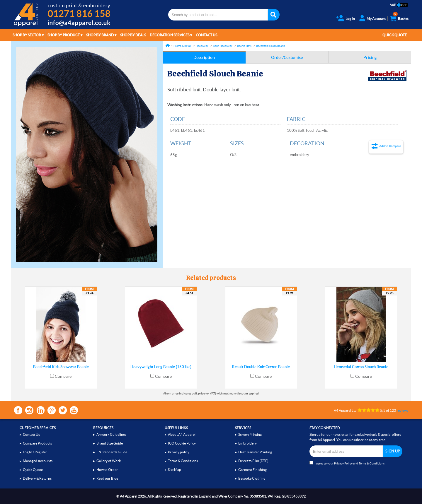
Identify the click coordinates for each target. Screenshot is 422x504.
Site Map (175, 470)
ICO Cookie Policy (182, 443)
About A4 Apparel (182, 434)
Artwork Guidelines (111, 434)
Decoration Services (170, 35)
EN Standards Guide (112, 452)
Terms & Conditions (183, 461)
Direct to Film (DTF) (253, 461)
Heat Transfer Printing (255, 452)
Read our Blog (107, 478)
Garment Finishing (252, 470)
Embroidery (247, 443)
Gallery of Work (109, 461)
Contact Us (206, 35)
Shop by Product (64, 35)
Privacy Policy (343, 463)
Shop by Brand (100, 35)
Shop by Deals (133, 35)
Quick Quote (395, 35)
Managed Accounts (38, 461)
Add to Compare (390, 146)
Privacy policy (179, 452)
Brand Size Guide (110, 443)
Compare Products (37, 443)
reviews (402, 410)
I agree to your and (347, 463)
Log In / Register (35, 452)
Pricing (370, 57)
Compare (63, 376)
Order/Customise (287, 57)
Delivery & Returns (37, 478)
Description (204, 57)
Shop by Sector (27, 35)
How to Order (107, 470)
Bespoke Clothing (252, 478)
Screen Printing (250, 434)
